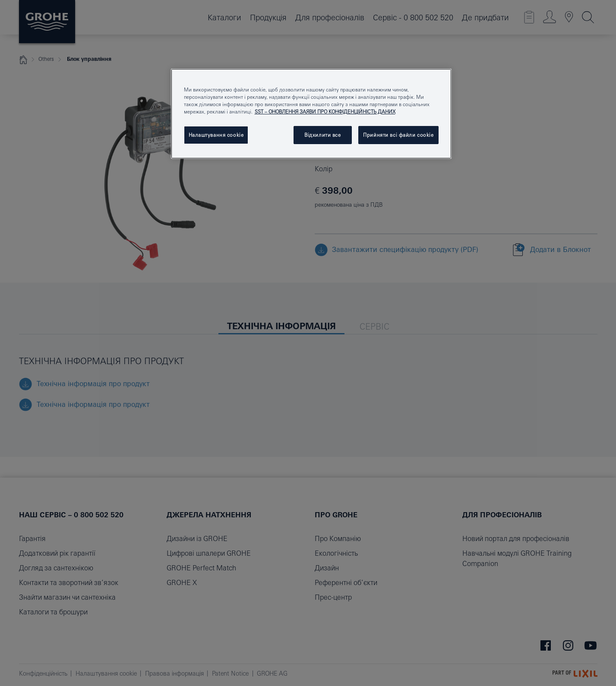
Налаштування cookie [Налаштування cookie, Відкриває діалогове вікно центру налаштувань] (216, 135)
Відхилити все (322, 135)
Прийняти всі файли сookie (398, 135)
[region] (311, 114)
